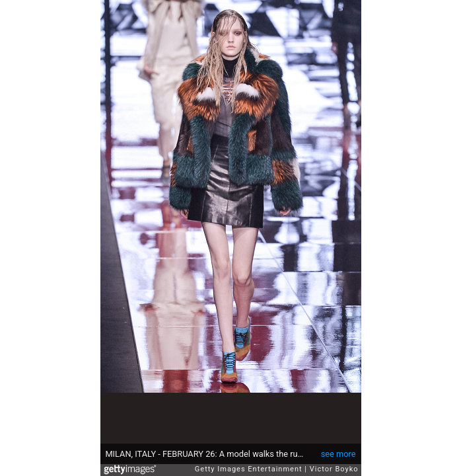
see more (338, 454)
